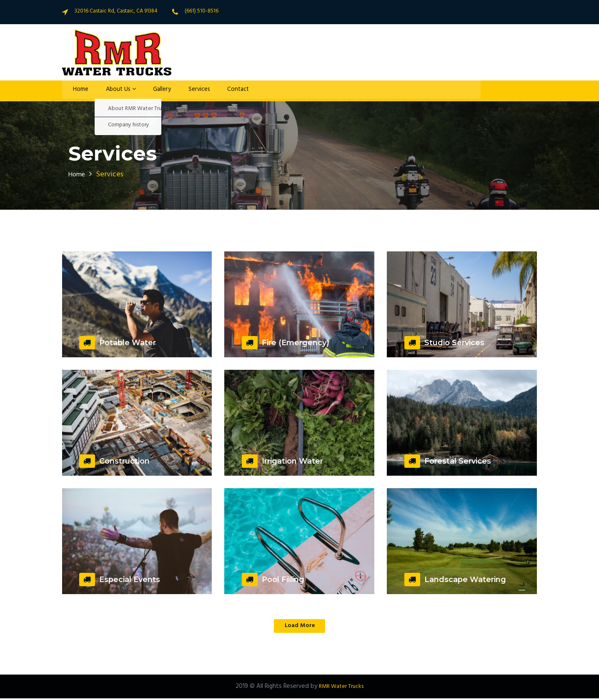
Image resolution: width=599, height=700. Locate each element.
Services (189, 91)
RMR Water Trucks (341, 688)
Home (77, 91)
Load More (300, 627)
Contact (226, 91)
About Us (114, 91)
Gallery (153, 91)
